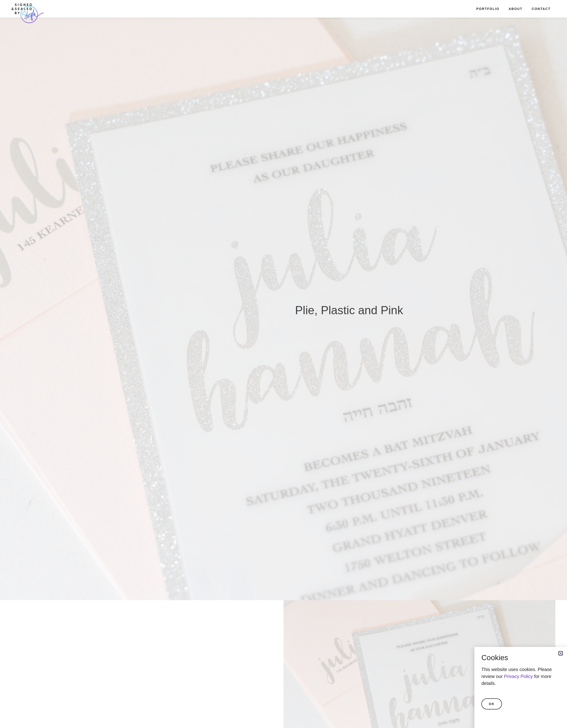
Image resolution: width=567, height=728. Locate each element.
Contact (541, 9)
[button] (561, 653)
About (516, 9)
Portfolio (488, 9)
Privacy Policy (518, 676)
